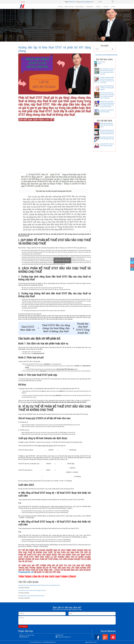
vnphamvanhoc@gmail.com (87, 2)
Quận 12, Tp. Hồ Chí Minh (27, 635)
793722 (91, 642)
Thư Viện (106, 7)
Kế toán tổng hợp (79, 7)
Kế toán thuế (90, 7)
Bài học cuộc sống (69, 7)
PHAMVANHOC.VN (26, 572)
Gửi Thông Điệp (23, 626)
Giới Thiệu (61, 7)
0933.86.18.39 (72, 2)
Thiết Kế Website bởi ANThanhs (49, 642)
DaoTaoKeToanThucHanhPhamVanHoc (107, 55)
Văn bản (98, 7)
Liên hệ (113, 7)
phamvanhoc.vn (25, 637)
